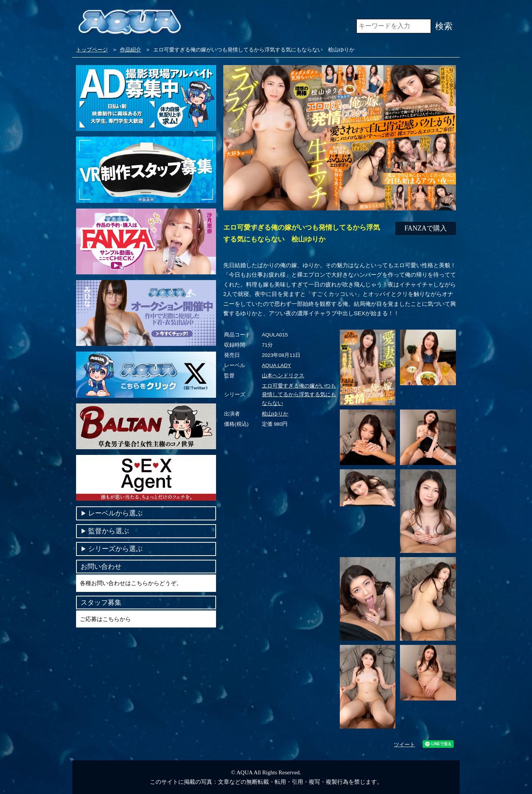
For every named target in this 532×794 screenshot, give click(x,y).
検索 (444, 26)
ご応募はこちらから (105, 619)
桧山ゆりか (275, 414)
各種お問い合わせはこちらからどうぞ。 (131, 583)
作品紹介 (131, 50)
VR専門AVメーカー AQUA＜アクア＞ (130, 23)
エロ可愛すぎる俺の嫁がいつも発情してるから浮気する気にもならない (299, 395)
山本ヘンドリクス (283, 376)
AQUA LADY (276, 365)
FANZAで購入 (426, 228)
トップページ (92, 50)
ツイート (404, 745)
